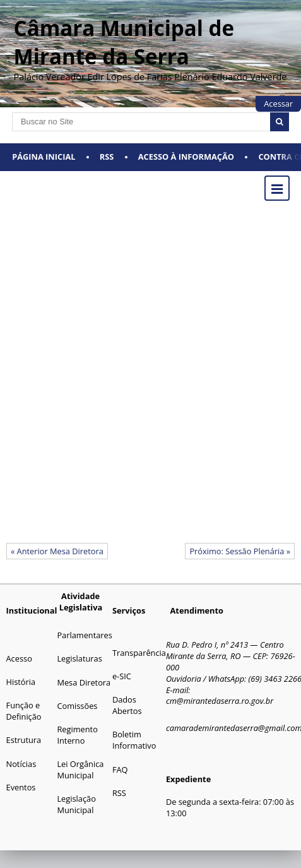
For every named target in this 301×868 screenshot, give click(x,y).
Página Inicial (44, 157)
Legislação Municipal (76, 804)
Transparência (139, 653)
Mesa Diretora (84, 682)
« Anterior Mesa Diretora (57, 551)
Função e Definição (24, 711)
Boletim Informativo (134, 740)
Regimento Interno (77, 735)
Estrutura (24, 740)
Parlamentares (84, 635)
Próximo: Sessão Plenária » (240, 551)
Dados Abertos (127, 705)
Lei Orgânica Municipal (80, 770)
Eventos (21, 787)
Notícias (21, 764)
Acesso (19, 658)
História (21, 682)
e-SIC (122, 676)
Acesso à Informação (186, 157)
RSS (107, 157)
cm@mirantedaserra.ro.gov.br (220, 701)
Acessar (278, 104)
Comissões (77, 706)
